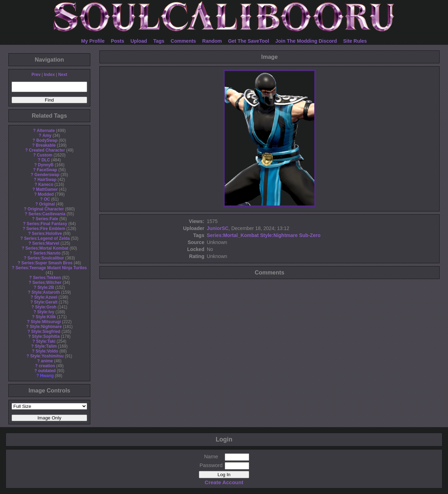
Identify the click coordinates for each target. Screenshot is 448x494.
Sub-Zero (310, 235)
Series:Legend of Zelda (47, 238)
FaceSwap (47, 170)
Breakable (46, 145)
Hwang (47, 376)
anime (47, 361)
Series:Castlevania (47, 214)
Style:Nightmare (46, 327)
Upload (139, 41)
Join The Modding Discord (306, 41)
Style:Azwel (46, 297)
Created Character (47, 150)
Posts (118, 41)
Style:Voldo (47, 351)
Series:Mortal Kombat (47, 248)
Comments (183, 41)
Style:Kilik (46, 317)
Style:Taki (46, 341)
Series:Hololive (47, 234)
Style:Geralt (46, 302)
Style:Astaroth (46, 292)
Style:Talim (46, 346)
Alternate (46, 131)
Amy (47, 135)
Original (47, 204)
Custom (44, 155)
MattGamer (47, 189)
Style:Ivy (46, 312)
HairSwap (47, 180)
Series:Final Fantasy (47, 224)
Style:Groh (46, 307)
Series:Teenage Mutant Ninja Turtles (51, 268)
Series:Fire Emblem (46, 229)
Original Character (46, 209)
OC (47, 199)
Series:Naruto (47, 253)
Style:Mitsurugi (46, 322)
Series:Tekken (47, 278)
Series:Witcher (47, 283)
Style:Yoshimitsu (47, 356)
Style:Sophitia (46, 336)
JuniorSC (218, 228)
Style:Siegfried (46, 332)
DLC (46, 160)
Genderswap (47, 175)
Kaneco (46, 185)
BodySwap (47, 140)
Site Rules (355, 41)
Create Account (224, 482)
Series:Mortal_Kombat (233, 235)
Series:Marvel (46, 243)
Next (63, 75)
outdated (47, 371)
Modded (46, 194)
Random (212, 41)
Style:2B (46, 287)
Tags (159, 41)
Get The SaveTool (249, 41)
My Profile (93, 41)
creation (47, 366)
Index (49, 75)
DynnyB (46, 165)
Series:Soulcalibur (46, 258)
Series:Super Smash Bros (47, 263)
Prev (36, 75)
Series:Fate (47, 219)
